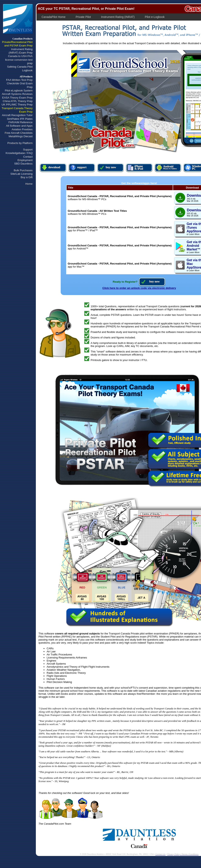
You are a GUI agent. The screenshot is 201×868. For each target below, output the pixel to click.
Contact (28, 157)
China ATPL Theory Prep (18, 101)
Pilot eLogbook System (19, 91)
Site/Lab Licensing (21, 174)
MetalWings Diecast (21, 136)
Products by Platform (20, 143)
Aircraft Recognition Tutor (17, 115)
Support (28, 150)
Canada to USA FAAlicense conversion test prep (19, 60)
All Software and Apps (19, 126)
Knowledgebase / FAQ (19, 153)
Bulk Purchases (23, 170)
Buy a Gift (27, 177)
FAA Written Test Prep (19, 80)
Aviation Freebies (22, 129)
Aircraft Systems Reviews (17, 94)
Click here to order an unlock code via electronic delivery (139, 288)
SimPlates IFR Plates (20, 119)
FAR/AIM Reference (20, 122)
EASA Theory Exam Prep (17, 98)
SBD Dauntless (23, 164)
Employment (25, 160)
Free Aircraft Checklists (19, 133)
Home (29, 184)
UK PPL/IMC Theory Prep (17, 105)
